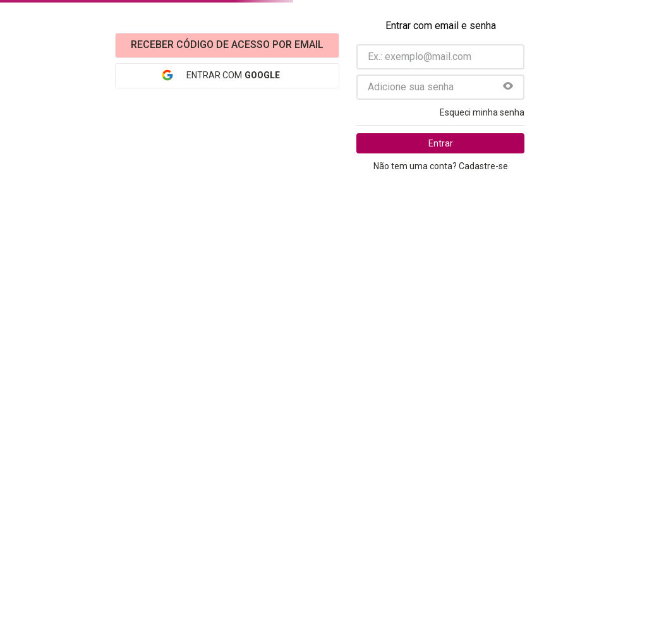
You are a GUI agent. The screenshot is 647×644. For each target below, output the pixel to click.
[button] (508, 87)
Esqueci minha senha (482, 112)
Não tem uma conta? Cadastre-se (441, 166)
